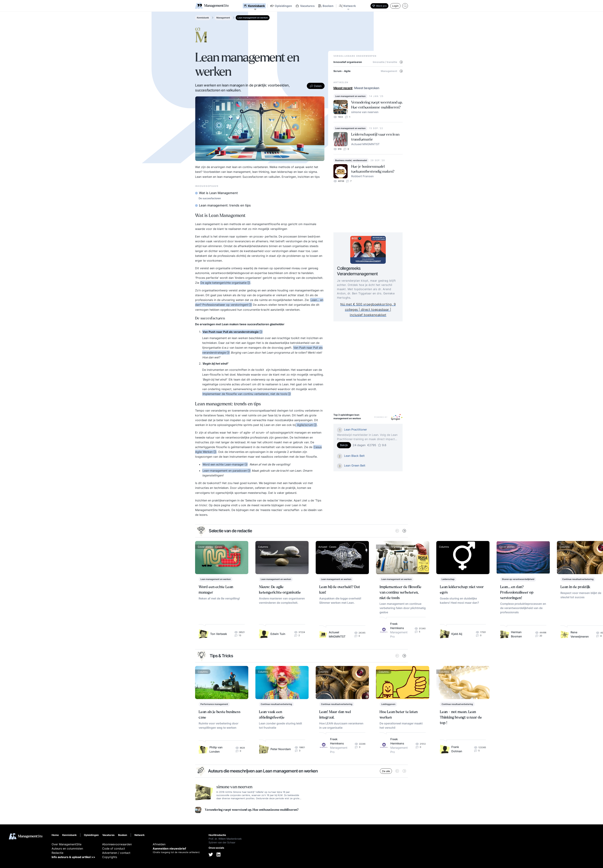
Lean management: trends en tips (224, 205)
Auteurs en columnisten (67, 849)
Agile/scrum (305, 425)
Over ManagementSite (67, 844)
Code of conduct (114, 849)
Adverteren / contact (116, 853)
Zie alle (386, 771)
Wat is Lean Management (218, 193)
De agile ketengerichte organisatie (223, 283)
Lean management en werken (253, 18)
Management (223, 18)
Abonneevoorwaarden (117, 844)
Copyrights (110, 857)
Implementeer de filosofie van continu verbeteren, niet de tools (245, 394)
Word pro (379, 6)
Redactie (57, 853)
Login (395, 6)
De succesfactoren (210, 198)
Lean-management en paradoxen (225, 471)
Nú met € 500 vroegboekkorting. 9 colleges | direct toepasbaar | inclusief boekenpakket (376, 309)
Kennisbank (203, 18)
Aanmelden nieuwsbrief (169, 849)
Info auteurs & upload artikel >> (73, 857)
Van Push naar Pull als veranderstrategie (231, 332)
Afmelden (159, 844)
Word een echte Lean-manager (223, 464)
